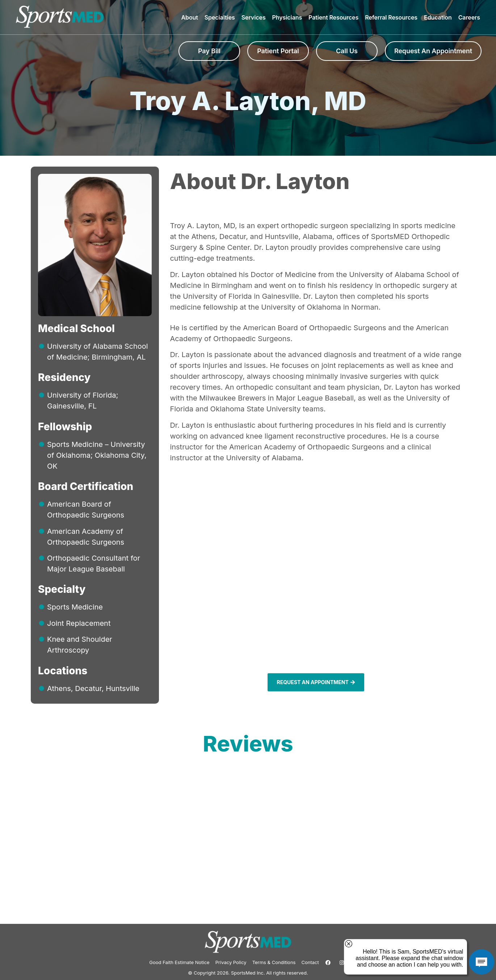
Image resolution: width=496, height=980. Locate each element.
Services (255, 17)
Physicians (289, 17)
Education (440, 17)
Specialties (222, 17)
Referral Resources (393, 17)
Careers (469, 17)
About (191, 17)
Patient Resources (335, 17)
